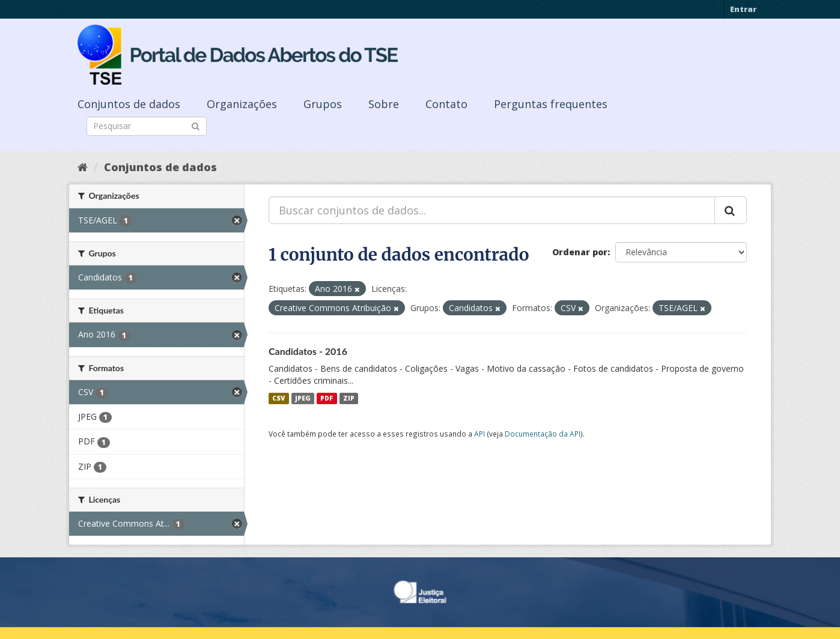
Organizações (242, 104)
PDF (327, 398)
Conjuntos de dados (129, 104)
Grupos (323, 104)
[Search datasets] (147, 126)
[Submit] (196, 125)
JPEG (303, 398)
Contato (446, 104)
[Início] (83, 167)
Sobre (384, 104)
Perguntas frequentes (551, 104)
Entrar (743, 9)
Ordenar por (580, 252)
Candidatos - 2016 (308, 351)
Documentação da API (543, 434)
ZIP (349, 398)
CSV (278, 398)
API (479, 434)
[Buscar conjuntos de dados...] (492, 210)
